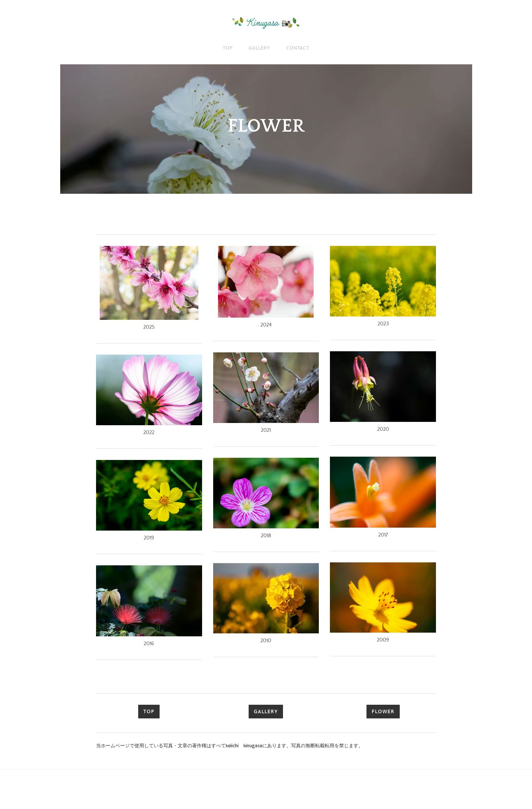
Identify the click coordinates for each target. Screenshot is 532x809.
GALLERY (259, 48)
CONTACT (298, 48)
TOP (228, 48)
